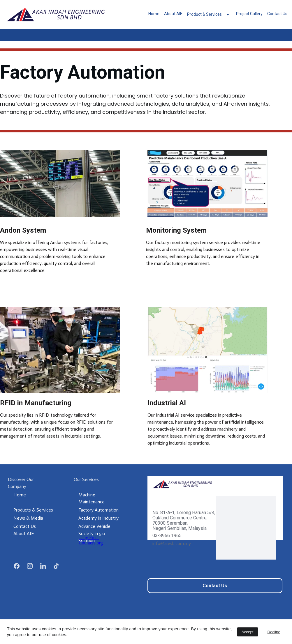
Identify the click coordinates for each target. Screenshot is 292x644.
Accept (248, 632)
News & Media (28, 518)
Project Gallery (249, 14)
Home (154, 14)
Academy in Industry (98, 518)
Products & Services (33, 510)
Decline (274, 632)
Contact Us (277, 14)
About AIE (173, 14)
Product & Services (204, 14)
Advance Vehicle (94, 526)
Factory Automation (98, 510)
